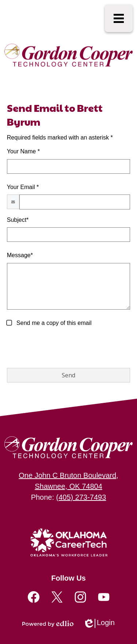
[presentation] (62, 348)
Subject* (18, 220)
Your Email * (23, 187)
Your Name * (23, 151)
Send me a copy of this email (53, 323)
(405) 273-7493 (81, 497)
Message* (20, 255)
